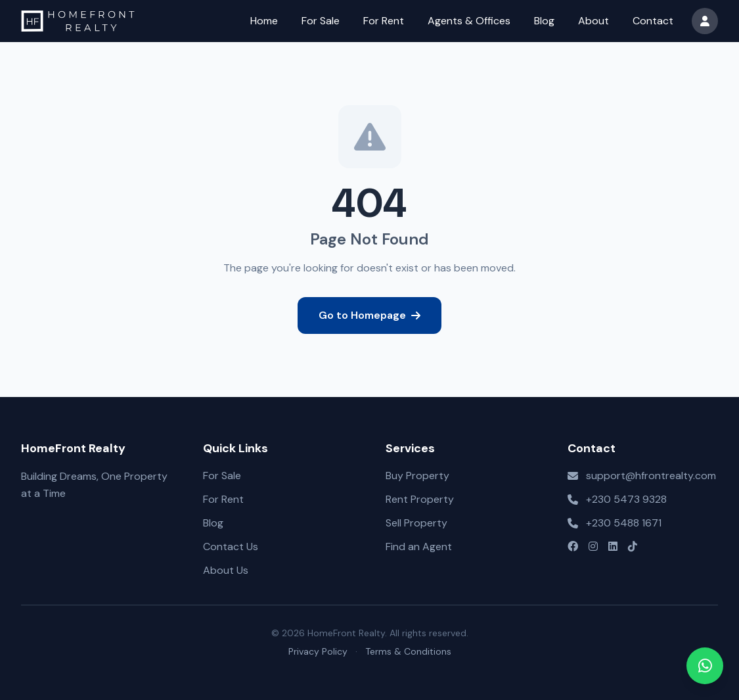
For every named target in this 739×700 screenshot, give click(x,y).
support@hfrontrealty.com (651, 476)
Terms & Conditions (408, 651)
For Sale (321, 21)
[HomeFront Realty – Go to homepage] (78, 21)
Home (264, 21)
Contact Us (231, 547)
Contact (653, 21)
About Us (226, 570)
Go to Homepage (369, 315)
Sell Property (416, 523)
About (593, 21)
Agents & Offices (469, 21)
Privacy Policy (318, 651)
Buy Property (417, 476)
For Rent (384, 21)
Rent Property (420, 499)
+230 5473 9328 (626, 499)
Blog (544, 21)
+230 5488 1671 (624, 523)
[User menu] (705, 21)
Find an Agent (419, 547)
